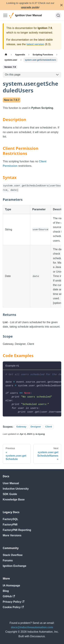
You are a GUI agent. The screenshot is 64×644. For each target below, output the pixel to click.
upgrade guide (30, 7)
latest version (35, 44)
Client (49, 427)
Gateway (21, 427)
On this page (13, 75)
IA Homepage (11, 586)
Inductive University (16, 489)
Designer (36, 427)
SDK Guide (10, 494)
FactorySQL (10, 519)
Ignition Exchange (15, 566)
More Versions (12, 535)
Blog (6, 591)
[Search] (58, 15)
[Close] (61, 5)
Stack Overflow (13, 555)
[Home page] (6, 55)
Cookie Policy (13, 607)
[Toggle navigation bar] (5, 15)
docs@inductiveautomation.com (32, 627)
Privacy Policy (14, 602)
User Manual (11, 483)
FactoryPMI (10, 525)
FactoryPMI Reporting (17, 530)
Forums (8, 560)
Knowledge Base (14, 500)
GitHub (9, 596)
